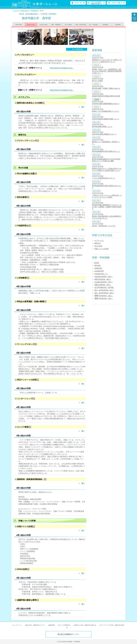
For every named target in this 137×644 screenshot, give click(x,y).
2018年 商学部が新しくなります (104, 226)
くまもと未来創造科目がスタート (104, 178)
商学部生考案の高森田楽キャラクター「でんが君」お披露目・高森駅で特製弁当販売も (107, 207)
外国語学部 (98, 268)
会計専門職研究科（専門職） (104, 288)
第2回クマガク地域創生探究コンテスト (106, 111)
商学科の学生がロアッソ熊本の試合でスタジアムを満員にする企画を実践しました (107, 170)
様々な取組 (68, 25)
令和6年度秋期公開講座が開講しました (106, 119)
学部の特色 (19, 25)
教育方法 (97, 243)
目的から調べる (25, 11)
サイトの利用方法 (65, 625)
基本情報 (118, 25)
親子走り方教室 (97, 81)
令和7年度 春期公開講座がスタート (104, 134)
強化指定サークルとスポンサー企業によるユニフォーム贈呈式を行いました (107, 61)
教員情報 (105, 25)
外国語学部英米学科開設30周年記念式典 (106, 96)
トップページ (16, 11)
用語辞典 (52, 625)
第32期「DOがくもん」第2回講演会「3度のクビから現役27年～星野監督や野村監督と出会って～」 (107, 71)
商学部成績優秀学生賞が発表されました (106, 151)
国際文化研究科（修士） (103, 279)
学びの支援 (98, 246)
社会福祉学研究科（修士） (104, 277)
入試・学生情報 (93, 25)
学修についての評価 (101, 249)
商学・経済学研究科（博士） (104, 290)
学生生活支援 (43, 25)
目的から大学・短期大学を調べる (85, 625)
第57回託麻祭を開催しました (102, 127)
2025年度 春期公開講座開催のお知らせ (106, 104)
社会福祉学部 (99, 271)
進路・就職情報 (56, 25)
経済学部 (97, 266)
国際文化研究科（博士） (103, 285)
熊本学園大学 (35, 11)
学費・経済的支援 (81, 25)
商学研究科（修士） (106, 296)
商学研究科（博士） (106, 298)
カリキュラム (99, 241)
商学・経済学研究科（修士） (104, 293)
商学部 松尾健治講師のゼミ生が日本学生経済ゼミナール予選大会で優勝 (106, 160)
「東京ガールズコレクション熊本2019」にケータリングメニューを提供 (107, 196)
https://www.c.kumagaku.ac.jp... (62, 68)
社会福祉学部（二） (101, 274)
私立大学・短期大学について (35, 625)
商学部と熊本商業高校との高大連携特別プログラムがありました (107, 217)
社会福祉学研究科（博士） (104, 282)
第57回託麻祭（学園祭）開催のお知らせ (106, 88)
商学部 (97, 263)
